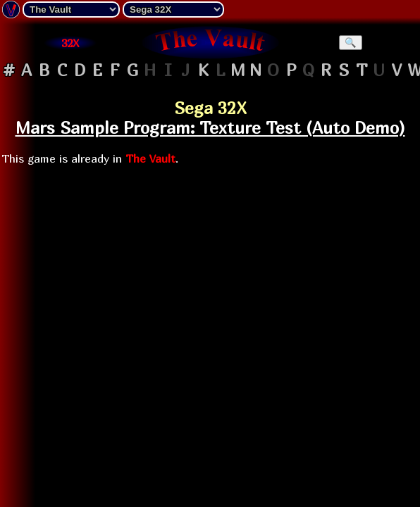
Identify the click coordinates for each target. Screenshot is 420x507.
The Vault (150, 158)
